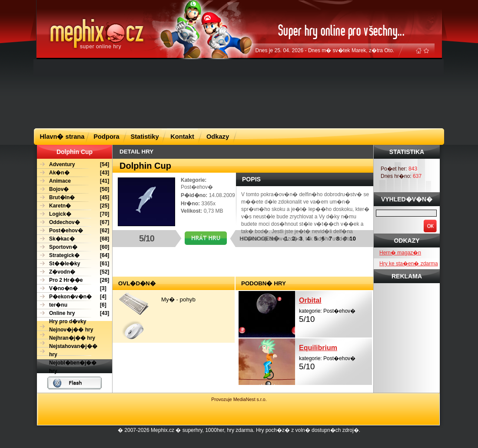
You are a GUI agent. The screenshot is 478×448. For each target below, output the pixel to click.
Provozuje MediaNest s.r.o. (239, 399)
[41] (73, 181)
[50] (73, 189)
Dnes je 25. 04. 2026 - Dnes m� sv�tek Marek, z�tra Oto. (325, 50)
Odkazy (218, 137)
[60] (73, 247)
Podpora (106, 137)
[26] (73, 280)
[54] (73, 165)
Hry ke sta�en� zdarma (409, 264)
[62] (73, 231)
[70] (73, 214)
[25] (73, 206)
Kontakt (182, 137)
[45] (73, 198)
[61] (73, 264)
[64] (73, 256)
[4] (72, 297)
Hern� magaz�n (400, 253)
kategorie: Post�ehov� (335, 309)
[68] (73, 239)
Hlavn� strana (62, 137)
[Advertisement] (122, 93)
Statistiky (144, 137)
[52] (73, 272)
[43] (73, 173)
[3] (72, 289)
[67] (73, 222)
